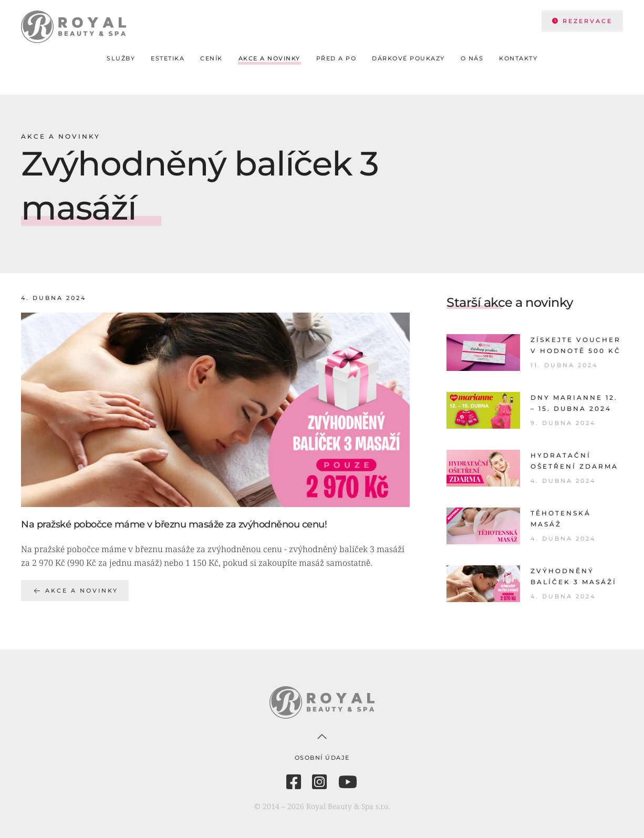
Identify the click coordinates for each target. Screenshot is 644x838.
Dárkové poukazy (408, 58)
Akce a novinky (269, 58)
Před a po (336, 58)
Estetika (168, 58)
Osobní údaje (322, 758)
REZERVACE (582, 21)
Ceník (211, 58)
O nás (472, 58)
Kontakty (518, 58)
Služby (121, 58)
